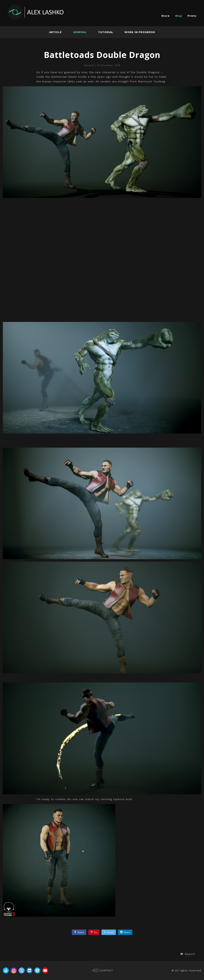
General (80, 32)
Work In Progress (140, 32)
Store (165, 16)
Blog (179, 16)
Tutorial (106, 32)
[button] (187, 954)
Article (55, 32)
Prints (192, 16)
